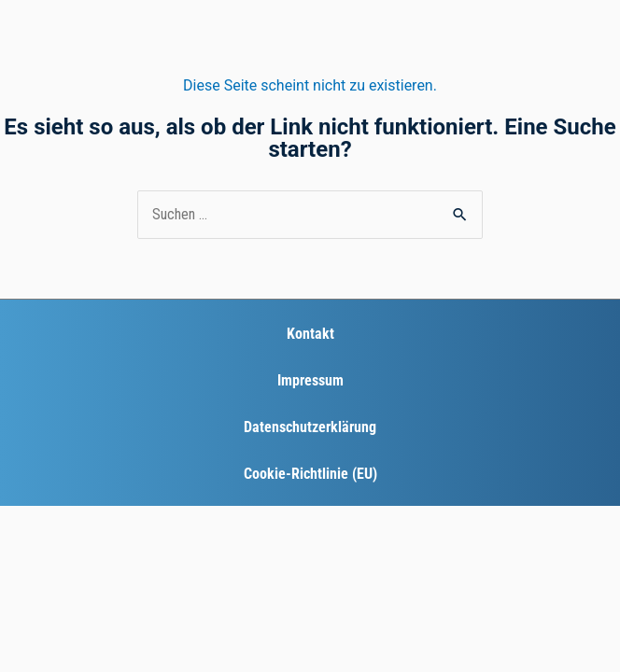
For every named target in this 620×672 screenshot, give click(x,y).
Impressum (310, 380)
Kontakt (310, 334)
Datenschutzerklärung (310, 427)
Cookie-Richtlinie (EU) (310, 474)
